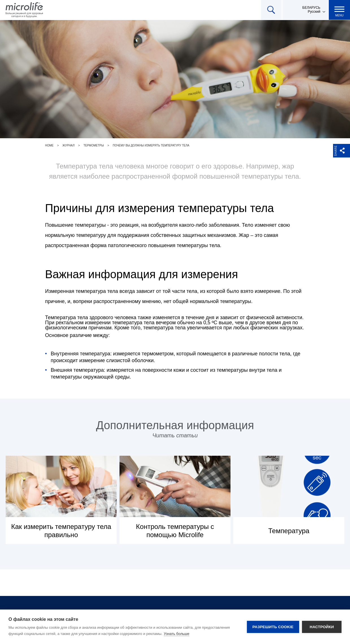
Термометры (94, 145)
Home (49, 145)
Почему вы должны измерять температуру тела (151, 145)
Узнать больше (177, 634)
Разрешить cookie (273, 627)
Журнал (69, 145)
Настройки (322, 627)
